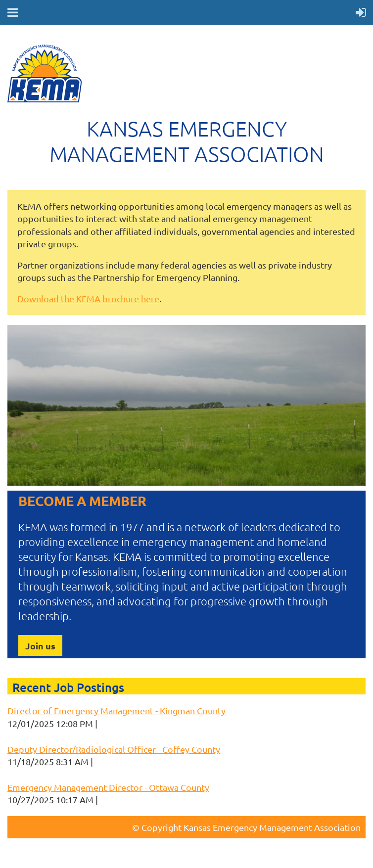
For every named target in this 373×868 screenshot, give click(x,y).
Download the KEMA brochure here (88, 298)
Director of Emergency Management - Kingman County (117, 710)
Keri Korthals (125, 723)
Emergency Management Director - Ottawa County (108, 787)
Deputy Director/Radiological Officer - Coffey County (114, 749)
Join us (40, 646)
